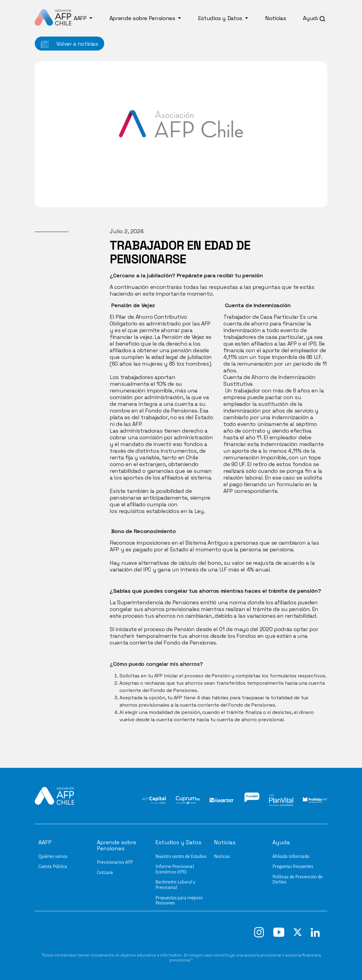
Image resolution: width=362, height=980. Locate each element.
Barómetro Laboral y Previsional (175, 885)
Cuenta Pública (53, 866)
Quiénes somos (53, 856)
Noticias (275, 18)
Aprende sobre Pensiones (143, 18)
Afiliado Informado (291, 856)
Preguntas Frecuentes (293, 866)
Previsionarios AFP (115, 862)
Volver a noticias (69, 44)
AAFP (81, 18)
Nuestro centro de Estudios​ (181, 856)
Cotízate (105, 873)
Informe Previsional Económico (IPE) (175, 869)
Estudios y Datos (221, 18)
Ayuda (312, 18)
